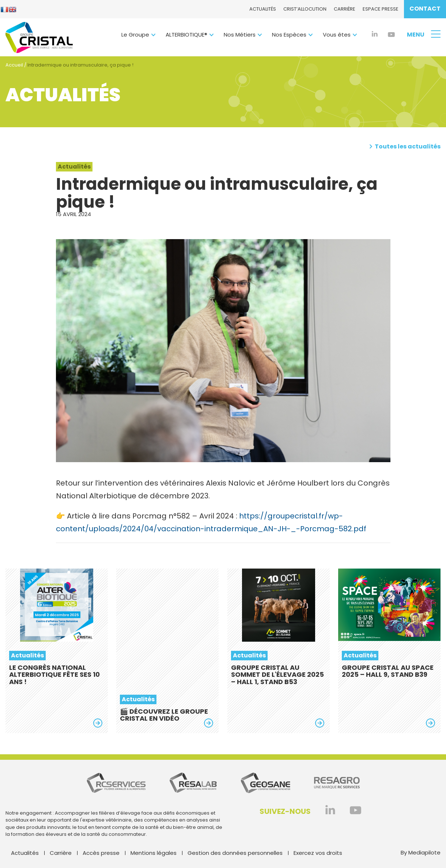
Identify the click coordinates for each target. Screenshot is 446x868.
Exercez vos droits (318, 853)
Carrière (345, 9)
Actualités (263, 9)
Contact (425, 9)
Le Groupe (135, 35)
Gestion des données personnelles (235, 853)
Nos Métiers (240, 35)
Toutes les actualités (405, 147)
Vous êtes (337, 35)
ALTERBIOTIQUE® (186, 35)
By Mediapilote (421, 853)
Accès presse (101, 853)
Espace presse (381, 9)
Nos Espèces (289, 35)
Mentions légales (154, 853)
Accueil (14, 65)
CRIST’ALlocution (305, 9)
